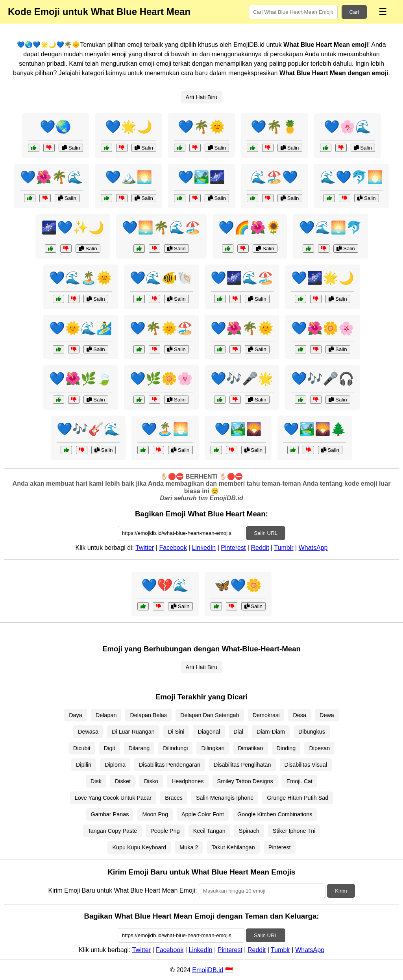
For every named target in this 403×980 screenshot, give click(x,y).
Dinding (286, 748)
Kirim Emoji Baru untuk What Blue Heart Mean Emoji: (122, 890)
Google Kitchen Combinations (275, 814)
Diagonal (209, 732)
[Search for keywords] (293, 12)
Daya (76, 715)
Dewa (327, 715)
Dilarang (139, 748)
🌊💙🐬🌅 (351, 177)
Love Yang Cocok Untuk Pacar (113, 798)
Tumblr (284, 548)
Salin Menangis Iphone (225, 798)
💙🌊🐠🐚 (161, 278)
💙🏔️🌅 (129, 177)
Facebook (173, 548)
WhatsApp (313, 548)
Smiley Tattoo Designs (245, 781)
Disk (96, 781)
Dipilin (84, 765)
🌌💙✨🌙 (73, 227)
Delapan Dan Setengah (210, 715)
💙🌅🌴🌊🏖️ (161, 227)
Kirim (341, 891)
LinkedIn (204, 548)
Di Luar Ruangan (133, 732)
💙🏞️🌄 (238, 429)
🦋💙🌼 (238, 585)
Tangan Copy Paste (113, 831)
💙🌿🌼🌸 (161, 379)
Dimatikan (251, 748)
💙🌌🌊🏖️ (242, 278)
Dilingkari (213, 748)
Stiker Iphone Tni (294, 831)
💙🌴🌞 (201, 127)
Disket (123, 781)
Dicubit (82, 748)
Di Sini (176, 732)
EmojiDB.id (208, 970)
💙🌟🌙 (129, 127)
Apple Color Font (203, 814)
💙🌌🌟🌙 (323, 278)
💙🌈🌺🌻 (250, 227)
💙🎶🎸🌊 (88, 429)
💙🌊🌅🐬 (331, 227)
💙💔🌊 (165, 585)
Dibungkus (312, 732)
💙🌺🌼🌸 (323, 328)
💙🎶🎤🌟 (242, 379)
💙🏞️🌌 (201, 177)
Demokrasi (266, 715)
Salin (71, 148)
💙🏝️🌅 (165, 429)
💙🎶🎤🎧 (323, 379)
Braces (174, 798)
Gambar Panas (110, 814)
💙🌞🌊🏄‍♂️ (81, 328)
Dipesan (319, 748)
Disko (151, 781)
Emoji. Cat (299, 781)
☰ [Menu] (383, 12)
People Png (165, 831)
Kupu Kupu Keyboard (139, 847)
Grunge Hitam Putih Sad (298, 798)
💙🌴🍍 (274, 127)
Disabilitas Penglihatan (242, 765)
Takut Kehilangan (233, 847)
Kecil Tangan (209, 831)
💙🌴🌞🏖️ (161, 328)
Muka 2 (189, 847)
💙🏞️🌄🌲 (315, 429)
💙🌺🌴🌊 (52, 177)
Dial (238, 732)
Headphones (188, 781)
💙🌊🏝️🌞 (81, 278)
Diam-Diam (271, 732)
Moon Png (155, 814)
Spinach (249, 831)
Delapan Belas (148, 715)
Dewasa (88, 732)
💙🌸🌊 (348, 127)
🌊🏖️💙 (274, 177)
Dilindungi (175, 748)
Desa (299, 715)
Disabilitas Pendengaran (170, 765)
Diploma (115, 765)
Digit (110, 748)
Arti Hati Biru (202, 97)
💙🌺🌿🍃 (81, 379)
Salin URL (266, 533)
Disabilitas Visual (306, 765)
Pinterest (233, 548)
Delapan (106, 715)
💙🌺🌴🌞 (242, 328)
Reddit (260, 548)
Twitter (145, 548)
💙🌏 (55, 127)
